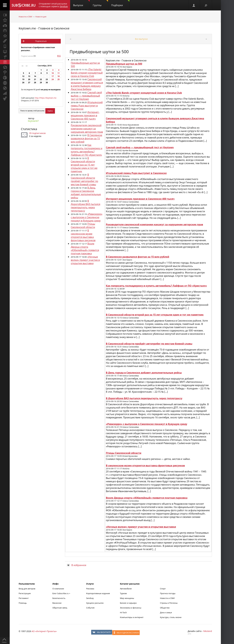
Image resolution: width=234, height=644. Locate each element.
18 (59, 76)
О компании (58, 589)
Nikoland (208, 631)
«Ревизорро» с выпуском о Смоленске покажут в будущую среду (87, 217)
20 (29, 79)
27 (29, 83)
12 (23, 76)
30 (47, 83)
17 (53, 76)
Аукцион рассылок (95, 603)
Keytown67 (33, 121)
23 (47, 79)
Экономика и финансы (131, 608)
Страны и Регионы (169, 603)
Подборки (120, 3)
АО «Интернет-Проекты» (44, 631)
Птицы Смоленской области (83, 226)
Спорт (163, 589)
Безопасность (59, 598)
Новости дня (41, 17)
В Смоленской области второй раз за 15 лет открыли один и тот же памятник (84, 165)
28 (35, 83)
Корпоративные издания (98, 593)
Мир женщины (127, 598)
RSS (59, 56)
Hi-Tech (123, 612)
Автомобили (126, 589)
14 (35, 76)
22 (41, 79)
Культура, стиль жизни (171, 617)
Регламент (24, 598)
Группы (100, 3)
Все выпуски (141, 39)
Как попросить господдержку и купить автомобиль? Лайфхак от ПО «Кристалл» (86, 150)
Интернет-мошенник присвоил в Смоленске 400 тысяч (85, 115)
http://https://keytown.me (46, 98)
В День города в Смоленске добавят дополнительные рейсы (86, 193)
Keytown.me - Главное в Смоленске (44, 28)
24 (53, 79)
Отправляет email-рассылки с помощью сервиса (53, 5)
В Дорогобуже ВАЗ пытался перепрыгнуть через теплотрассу (85, 206)
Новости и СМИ (25, 17)
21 (35, 79)
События (90, 608)
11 (59, 73)
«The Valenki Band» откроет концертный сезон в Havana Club (87, 73)
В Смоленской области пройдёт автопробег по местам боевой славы (84, 180)
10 (53, 73)
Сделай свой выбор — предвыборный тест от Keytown (86, 96)
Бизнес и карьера (128, 603)
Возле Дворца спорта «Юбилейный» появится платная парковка (85, 249)
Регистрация (25, 593)
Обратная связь (60, 608)
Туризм (123, 593)
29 (41, 83)
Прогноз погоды (168, 593)
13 (29, 76)
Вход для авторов (27, 589)
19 (23, 79)
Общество (165, 608)
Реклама (90, 589)
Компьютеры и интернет (132, 617)
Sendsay (90, 598)
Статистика (29, 129)
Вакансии (57, 603)
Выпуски (81, 3)
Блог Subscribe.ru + (61, 593)
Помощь (23, 603)
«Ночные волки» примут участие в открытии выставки (85, 260)
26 (23, 83)
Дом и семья (166, 612)
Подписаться (41, 41)
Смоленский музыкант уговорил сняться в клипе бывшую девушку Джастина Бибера (87, 84)
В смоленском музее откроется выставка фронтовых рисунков (83, 235)
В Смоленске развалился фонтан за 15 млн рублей (86, 138)
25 (59, 79)
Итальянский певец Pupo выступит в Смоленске (87, 106)
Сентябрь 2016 (45, 66)
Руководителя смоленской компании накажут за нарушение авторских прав (87, 129)
